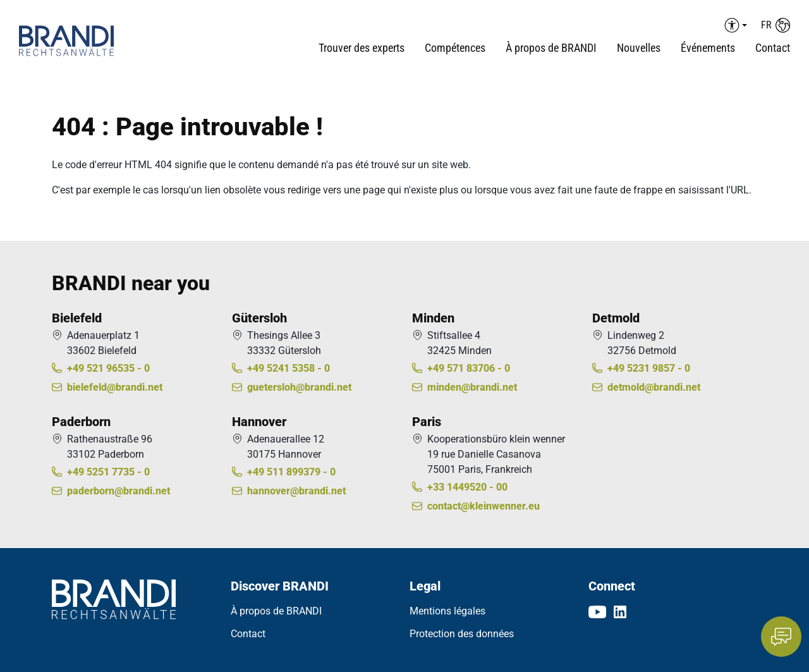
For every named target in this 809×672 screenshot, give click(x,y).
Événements (708, 48)
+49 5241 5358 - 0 (289, 368)
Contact (773, 48)
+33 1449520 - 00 (467, 487)
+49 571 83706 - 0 (469, 368)
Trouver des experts (362, 48)
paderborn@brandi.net (119, 491)
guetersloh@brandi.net (299, 387)
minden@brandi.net (472, 387)
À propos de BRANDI (276, 611)
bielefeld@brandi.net (115, 387)
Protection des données (462, 634)
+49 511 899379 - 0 (291, 472)
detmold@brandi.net (654, 387)
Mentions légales (447, 611)
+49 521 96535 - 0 (108, 368)
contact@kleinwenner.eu (484, 506)
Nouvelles (639, 48)
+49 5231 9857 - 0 (649, 368)
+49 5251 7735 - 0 (108, 472)
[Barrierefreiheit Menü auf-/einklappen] (734, 25)
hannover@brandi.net (296, 491)
